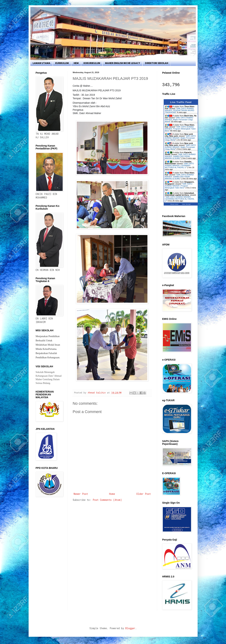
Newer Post (81, 494)
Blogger (130, 628)
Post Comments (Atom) (107, 500)
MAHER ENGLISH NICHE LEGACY (123, 63)
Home (112, 494)
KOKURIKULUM (92, 63)
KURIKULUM (62, 63)
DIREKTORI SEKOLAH (157, 63)
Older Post (144, 494)
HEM (76, 63)
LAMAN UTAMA (41, 63)
